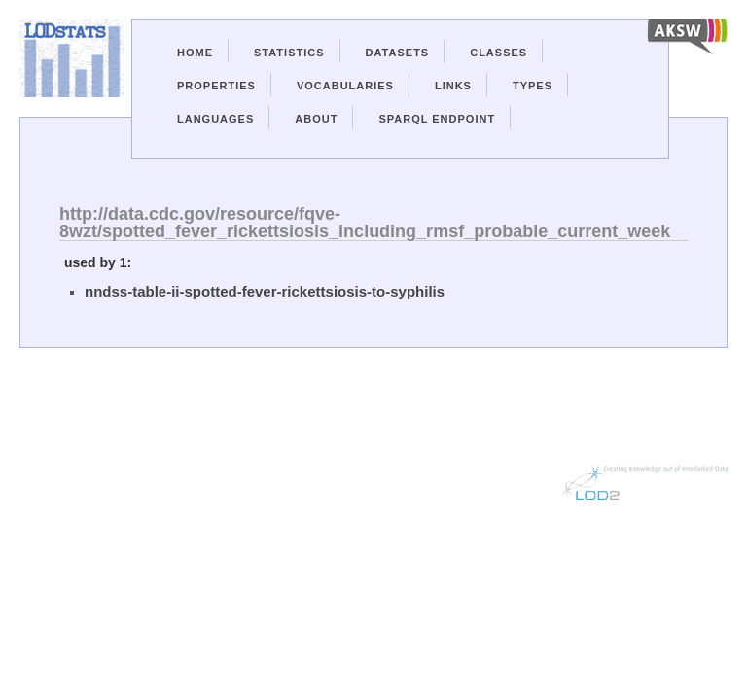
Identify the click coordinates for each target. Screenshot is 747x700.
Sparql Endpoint (437, 119)
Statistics (289, 52)
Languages (215, 119)
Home (195, 52)
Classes (498, 52)
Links (453, 86)
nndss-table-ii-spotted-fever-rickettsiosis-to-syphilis (265, 291)
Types (533, 86)
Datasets (398, 52)
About (316, 119)
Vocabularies (345, 86)
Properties (216, 86)
